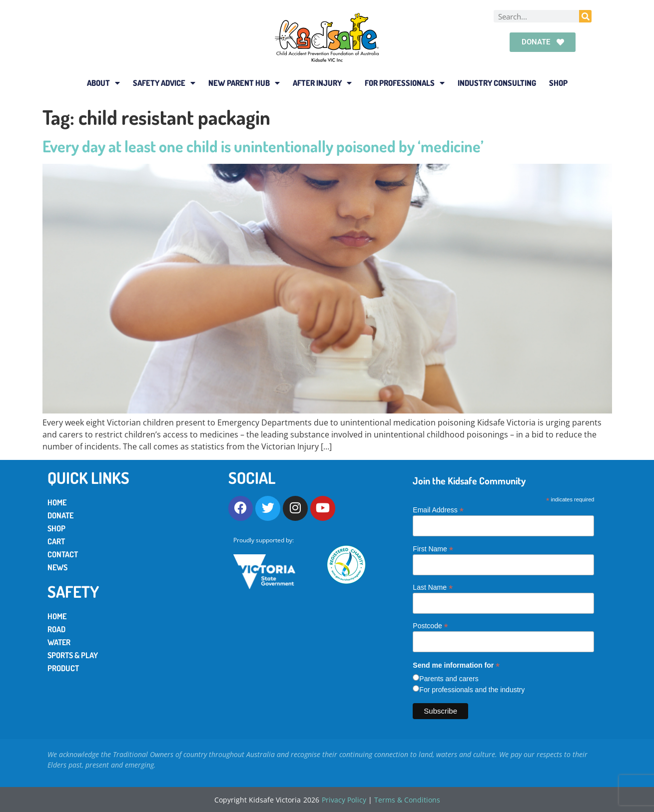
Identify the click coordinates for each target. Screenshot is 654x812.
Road (56, 629)
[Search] (585, 16)
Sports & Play (73, 655)
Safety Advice (164, 83)
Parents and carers (449, 679)
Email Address (438, 510)
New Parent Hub (244, 83)
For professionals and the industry (472, 690)
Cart (56, 541)
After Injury (322, 83)
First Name (433, 549)
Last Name (433, 587)
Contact (63, 554)
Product (63, 668)
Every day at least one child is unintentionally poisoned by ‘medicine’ (263, 146)
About (103, 83)
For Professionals (405, 83)
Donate (60, 515)
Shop (558, 83)
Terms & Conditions (407, 800)
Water (59, 642)
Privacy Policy (344, 800)
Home (57, 502)
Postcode (430, 625)
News (57, 567)
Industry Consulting (497, 83)
